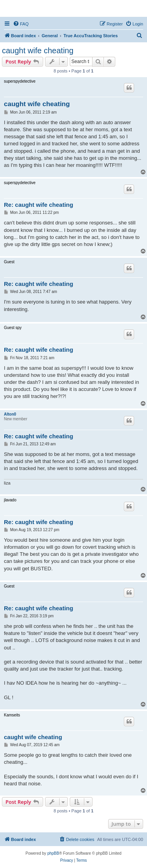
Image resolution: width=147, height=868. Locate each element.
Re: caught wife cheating (39, 205)
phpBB (53, 853)
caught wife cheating (38, 51)
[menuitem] (21, 24)
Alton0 (10, 414)
